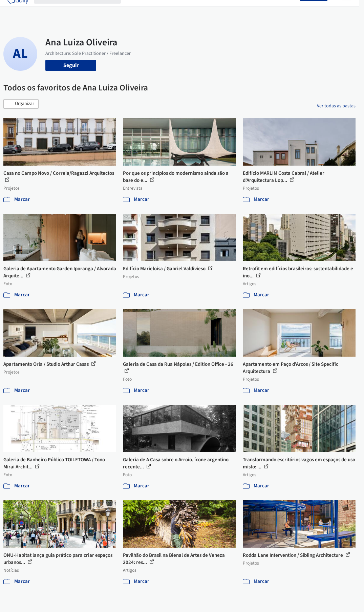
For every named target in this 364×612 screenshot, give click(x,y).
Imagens (160, 9)
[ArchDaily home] (18, 9)
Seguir (71, 65)
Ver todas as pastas (336, 106)
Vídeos (245, 9)
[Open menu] (347, 9)
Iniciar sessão (281, 9)
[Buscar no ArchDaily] (83, 9)
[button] (21, 104)
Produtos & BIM (192, 9)
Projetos (136, 9)
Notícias (223, 9)
